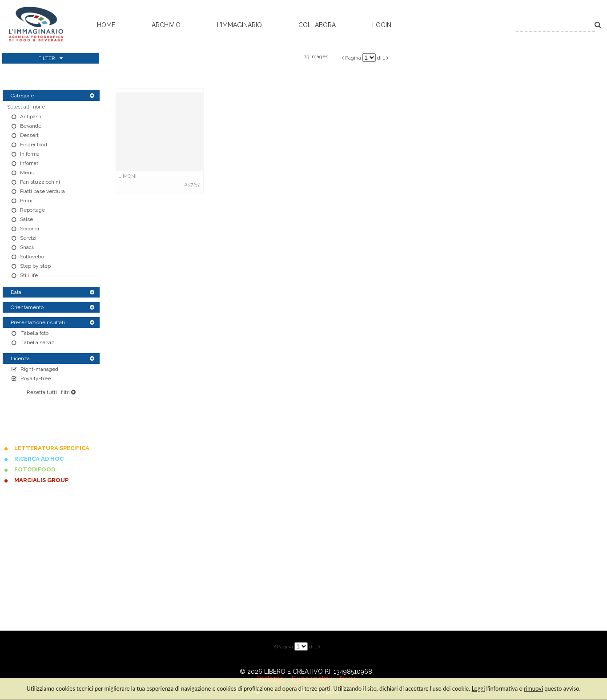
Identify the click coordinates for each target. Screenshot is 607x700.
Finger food (34, 145)
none (39, 107)
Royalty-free (36, 378)
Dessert (29, 135)
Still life (29, 275)
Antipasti (31, 117)
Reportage (32, 210)
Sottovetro (32, 257)
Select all (18, 107)
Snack (27, 247)
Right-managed (39, 369)
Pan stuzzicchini (40, 182)
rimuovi (533, 688)
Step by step (35, 266)
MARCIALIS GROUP (41, 480)
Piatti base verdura (42, 191)
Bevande (31, 126)
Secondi (30, 229)
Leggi (478, 688)
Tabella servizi (38, 342)
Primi (26, 201)
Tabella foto (34, 333)
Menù (27, 173)
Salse (26, 219)
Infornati (30, 163)
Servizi (28, 238)
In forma (30, 154)
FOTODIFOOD (35, 469)
